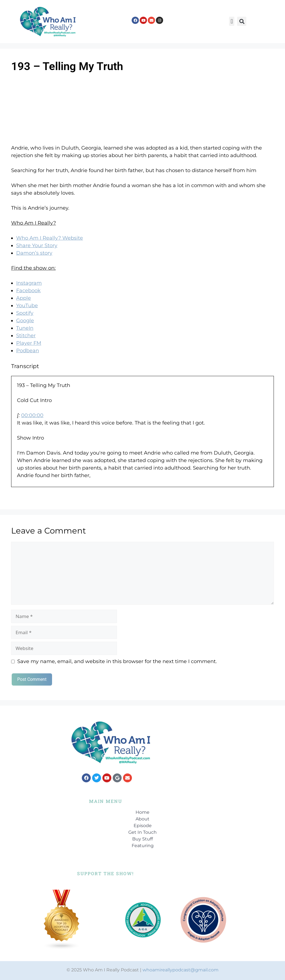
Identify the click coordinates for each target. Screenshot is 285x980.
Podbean (28, 351)
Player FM (29, 343)
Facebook (28, 291)
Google (25, 321)
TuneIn (25, 328)
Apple (24, 298)
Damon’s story (34, 253)
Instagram (29, 283)
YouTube (27, 306)
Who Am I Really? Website (50, 238)
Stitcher (26, 336)
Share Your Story (37, 245)
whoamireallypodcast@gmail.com (180, 970)
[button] (232, 21)
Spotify (25, 313)
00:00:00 (32, 415)
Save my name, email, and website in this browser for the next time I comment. (117, 661)
